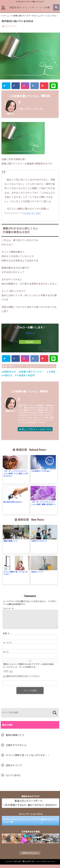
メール (7, 646)
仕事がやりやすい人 (39, 541)
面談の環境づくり (10, 541)
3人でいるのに (13, 779)
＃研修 (52, 372)
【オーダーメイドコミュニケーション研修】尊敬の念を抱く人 (43, 503)
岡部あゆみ (10, 114)
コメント (8, 608)
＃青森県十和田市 (26, 375)
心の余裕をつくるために (41, 471)
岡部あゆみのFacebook (30, 856)
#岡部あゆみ (9, 372)
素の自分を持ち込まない (13, 502)
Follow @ (30, 333)
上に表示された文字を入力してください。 (22, 680)
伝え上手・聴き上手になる (24, 865)
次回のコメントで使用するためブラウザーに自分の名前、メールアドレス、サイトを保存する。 (29, 669)
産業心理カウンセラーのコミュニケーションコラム (29, 366)
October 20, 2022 (32, 213)
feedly (30, 342)
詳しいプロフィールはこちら (31, 109)
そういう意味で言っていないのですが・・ (16, 573)
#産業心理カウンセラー (32, 372)
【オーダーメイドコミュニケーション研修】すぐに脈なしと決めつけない (16, 474)
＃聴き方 (8, 375)
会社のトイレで (37, 572)
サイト (6, 655)
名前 (6, 637)
